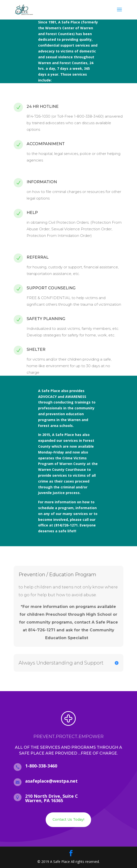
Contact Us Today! (68, 819)
